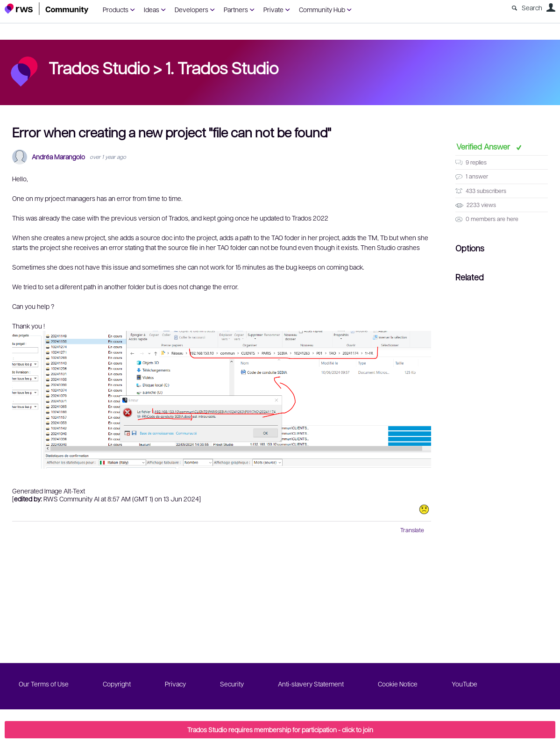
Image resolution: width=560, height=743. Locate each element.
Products (116, 9)
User (551, 7)
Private (273, 9)
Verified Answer (484, 146)
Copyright (117, 684)
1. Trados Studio (222, 67)
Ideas (152, 9)
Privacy (175, 684)
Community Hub (322, 9)
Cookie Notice (398, 684)
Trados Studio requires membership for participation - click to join (280, 729)
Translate (412, 530)
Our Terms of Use (44, 684)
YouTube (464, 684)
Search (532, 7)
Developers (191, 9)
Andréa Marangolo (58, 157)
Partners (236, 9)
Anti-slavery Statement (311, 684)
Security (232, 684)
